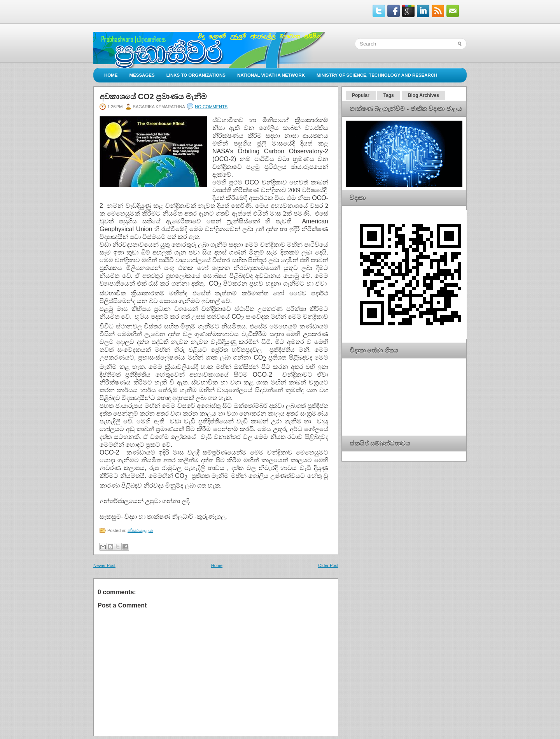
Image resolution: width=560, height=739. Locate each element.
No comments (211, 107)
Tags (389, 95)
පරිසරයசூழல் (140, 530)
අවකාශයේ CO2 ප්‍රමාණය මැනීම (153, 97)
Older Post (328, 565)
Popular (361, 95)
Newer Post (104, 565)
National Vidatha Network (271, 75)
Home (111, 75)
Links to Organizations (196, 75)
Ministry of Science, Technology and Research (377, 75)
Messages (142, 75)
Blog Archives (423, 95)
